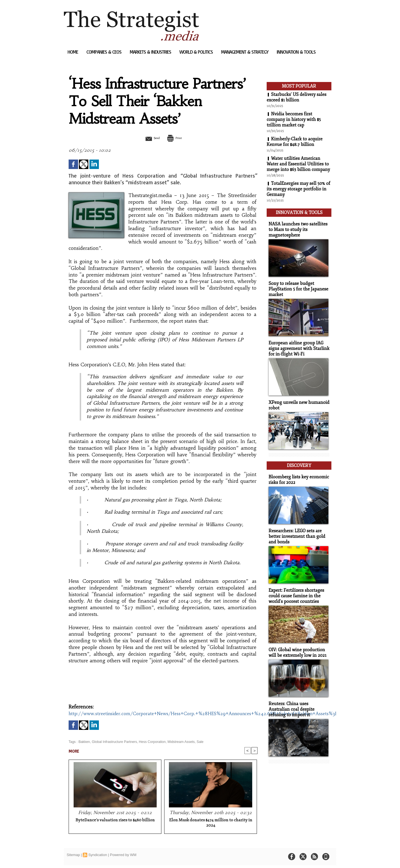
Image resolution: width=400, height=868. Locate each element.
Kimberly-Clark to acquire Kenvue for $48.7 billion (295, 142)
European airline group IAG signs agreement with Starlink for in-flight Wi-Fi (297, 345)
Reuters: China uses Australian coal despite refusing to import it (298, 700)
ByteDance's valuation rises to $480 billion (115, 821)
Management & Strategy (245, 52)
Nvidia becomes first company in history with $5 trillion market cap (294, 120)
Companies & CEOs (104, 52)
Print (177, 138)
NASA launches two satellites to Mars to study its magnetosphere (299, 228)
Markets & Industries (151, 52)
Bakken (84, 742)
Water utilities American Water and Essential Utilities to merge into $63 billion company (298, 164)
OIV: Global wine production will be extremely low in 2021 (296, 644)
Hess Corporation (150, 742)
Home (73, 52)
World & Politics (197, 52)
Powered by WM (123, 855)
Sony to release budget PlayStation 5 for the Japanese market (297, 286)
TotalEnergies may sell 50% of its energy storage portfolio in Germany (299, 189)
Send (149, 138)
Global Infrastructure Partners (113, 742)
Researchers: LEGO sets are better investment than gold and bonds (295, 530)
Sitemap (73, 855)
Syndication (98, 855)
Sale (196, 742)
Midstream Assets (178, 742)
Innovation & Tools (296, 52)
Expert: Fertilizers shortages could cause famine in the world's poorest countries (295, 588)
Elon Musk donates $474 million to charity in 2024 (211, 823)
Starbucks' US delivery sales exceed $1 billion (297, 97)
